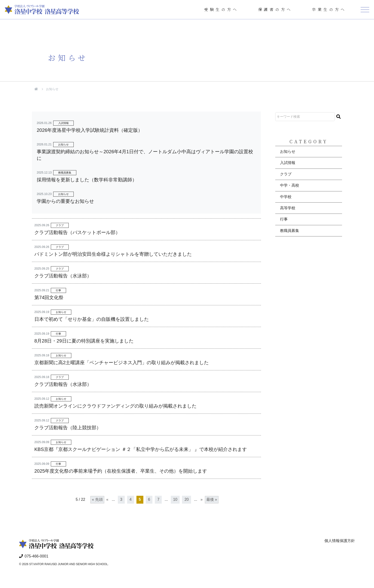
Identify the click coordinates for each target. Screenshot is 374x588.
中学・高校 (290, 185)
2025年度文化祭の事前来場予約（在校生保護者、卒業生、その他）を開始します (121, 471)
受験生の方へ (221, 9)
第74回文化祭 (49, 297)
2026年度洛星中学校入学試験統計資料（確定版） (90, 130)
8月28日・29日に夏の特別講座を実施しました (84, 341)
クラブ (60, 225)
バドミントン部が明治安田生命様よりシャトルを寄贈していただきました (113, 254)
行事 (58, 290)
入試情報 (63, 123)
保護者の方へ (275, 9)
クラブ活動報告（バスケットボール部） (77, 232)
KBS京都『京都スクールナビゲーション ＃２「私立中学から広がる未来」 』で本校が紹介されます (141, 449)
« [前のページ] (107, 499)
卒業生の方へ (329, 9)
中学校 (286, 197)
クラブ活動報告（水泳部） (63, 276)
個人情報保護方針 (340, 541)
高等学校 (288, 208)
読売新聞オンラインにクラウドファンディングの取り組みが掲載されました (115, 406)
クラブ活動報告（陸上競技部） (68, 428)
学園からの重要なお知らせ (65, 201)
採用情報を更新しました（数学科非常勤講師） (87, 180)
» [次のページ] (202, 499)
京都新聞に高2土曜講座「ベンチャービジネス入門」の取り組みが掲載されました (122, 363)
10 (175, 499)
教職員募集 (65, 173)
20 (187, 499)
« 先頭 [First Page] (97, 499)
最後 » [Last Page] (212, 499)
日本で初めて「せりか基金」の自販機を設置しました (92, 319)
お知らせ (63, 144)
